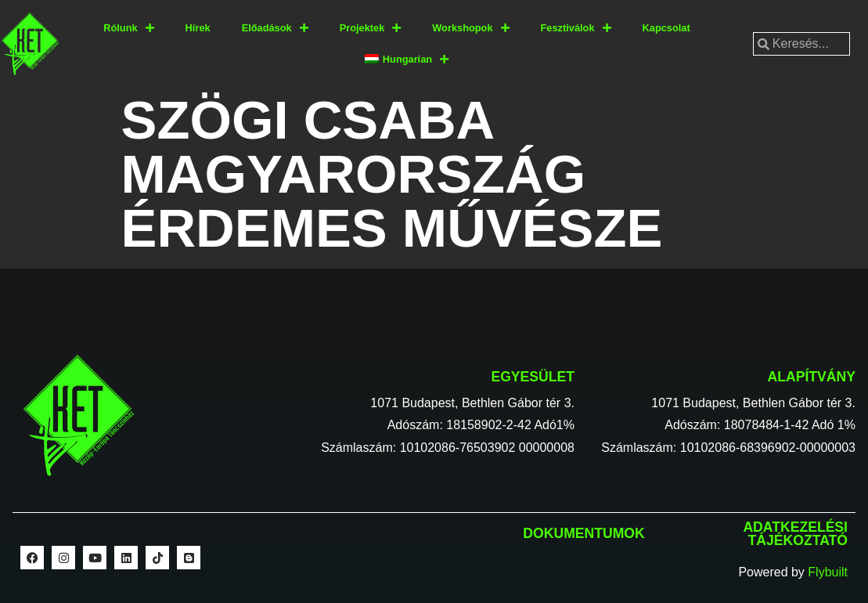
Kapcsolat (666, 28)
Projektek (371, 29)
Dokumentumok (583, 533)
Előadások (275, 29)
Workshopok (470, 29)
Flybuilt (828, 572)
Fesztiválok (576, 29)
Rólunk (128, 29)
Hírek (198, 28)
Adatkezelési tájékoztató (795, 534)
